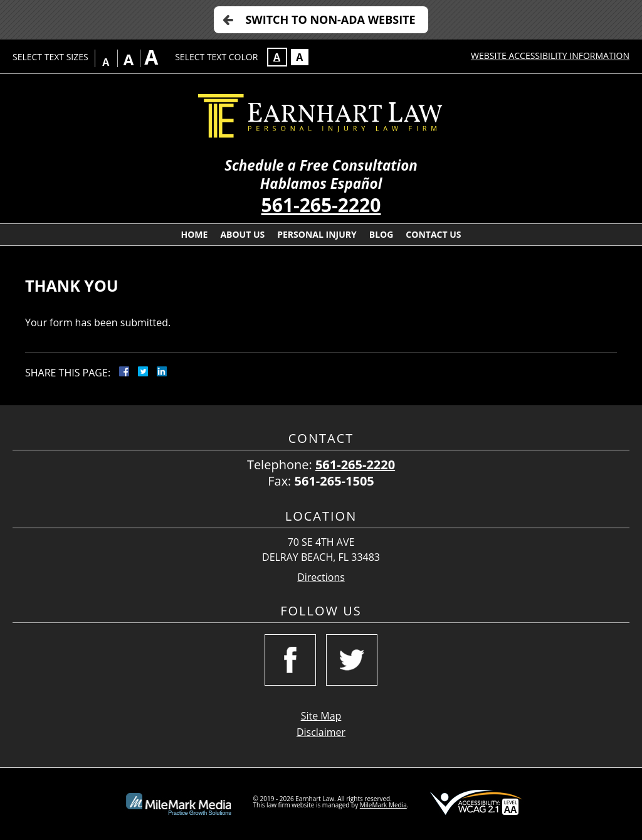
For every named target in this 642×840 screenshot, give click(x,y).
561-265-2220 (321, 205)
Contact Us (433, 234)
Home (194, 234)
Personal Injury (317, 234)
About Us (242, 234)
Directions (321, 577)
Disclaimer (321, 732)
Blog (382, 234)
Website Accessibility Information (550, 56)
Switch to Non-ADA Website (330, 19)
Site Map (321, 716)
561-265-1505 (334, 481)
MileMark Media (383, 805)
